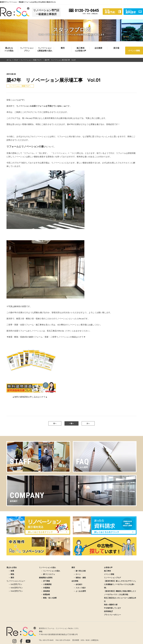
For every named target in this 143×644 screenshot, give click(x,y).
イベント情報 (134, 51)
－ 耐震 (11, 571)
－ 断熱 (11, 574)
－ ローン (77, 574)
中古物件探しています (112, 608)
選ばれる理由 (12, 567)
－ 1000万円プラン (16, 588)
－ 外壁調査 (45, 588)
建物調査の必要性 (46, 578)
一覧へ (71, 423)
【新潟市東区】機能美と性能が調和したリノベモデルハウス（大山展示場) (120, 593)
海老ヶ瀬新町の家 (111, 605)
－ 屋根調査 (45, 591)
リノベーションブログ (112, 578)
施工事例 (107, 571)
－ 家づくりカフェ (48, 574)
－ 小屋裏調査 (46, 584)
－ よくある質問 (80, 591)
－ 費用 (11, 578)
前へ (55, 423)
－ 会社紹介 (78, 584)
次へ (88, 423)
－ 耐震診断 (45, 594)
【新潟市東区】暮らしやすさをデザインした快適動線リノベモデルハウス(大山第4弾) (120, 584)
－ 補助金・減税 (80, 578)
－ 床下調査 (45, 581)
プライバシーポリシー (112, 615)
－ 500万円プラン (15, 584)
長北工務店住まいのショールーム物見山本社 (120, 599)
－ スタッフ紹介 (80, 588)
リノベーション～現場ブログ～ (20, 86)
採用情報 (108, 611)
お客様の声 (108, 567)
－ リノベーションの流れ (51, 571)
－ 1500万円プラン (16, 591)
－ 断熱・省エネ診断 (49, 598)
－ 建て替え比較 (80, 571)
